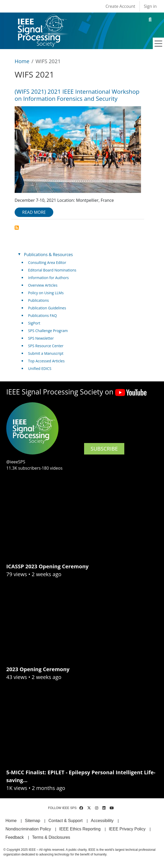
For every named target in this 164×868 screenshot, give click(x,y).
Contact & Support (65, 821)
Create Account (120, 6)
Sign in (150, 6)
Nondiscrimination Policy (28, 829)
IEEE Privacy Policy (127, 829)
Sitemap (33, 821)
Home (22, 61)
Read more (34, 212)
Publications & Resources (48, 255)
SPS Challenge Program (48, 331)
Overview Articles (43, 285)
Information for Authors (49, 278)
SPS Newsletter (41, 338)
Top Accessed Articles (46, 361)
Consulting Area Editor (47, 262)
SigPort (34, 323)
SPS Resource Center (46, 346)
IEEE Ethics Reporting (80, 829)
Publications (39, 300)
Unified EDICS (40, 368)
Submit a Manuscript (46, 353)
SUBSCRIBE (104, 449)
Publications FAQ (43, 315)
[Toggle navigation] (159, 44)
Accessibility (102, 821)
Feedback (15, 837)
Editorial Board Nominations (52, 270)
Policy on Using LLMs (46, 293)
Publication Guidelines (47, 308)
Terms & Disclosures (51, 837)
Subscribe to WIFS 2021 (17, 228)
